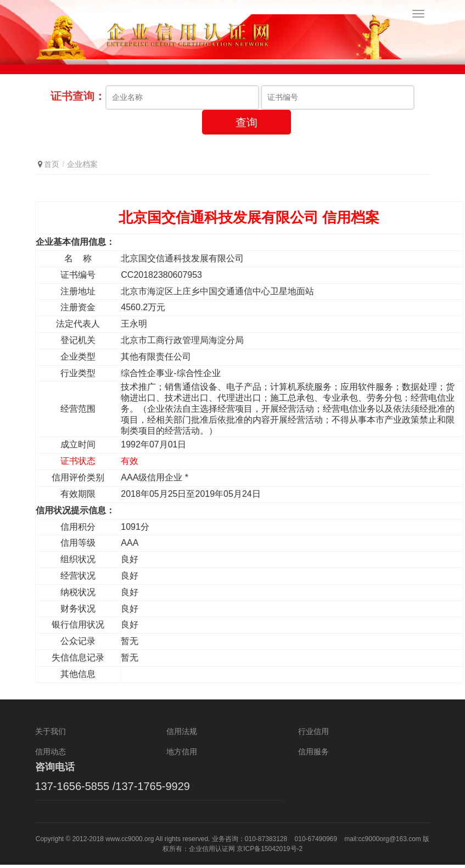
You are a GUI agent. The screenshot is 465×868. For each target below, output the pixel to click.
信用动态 (51, 754)
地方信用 (182, 754)
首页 (52, 167)
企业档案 (82, 167)
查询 (246, 125)
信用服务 (313, 754)
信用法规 (182, 734)
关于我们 (51, 734)
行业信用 (313, 734)
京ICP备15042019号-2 (270, 852)
